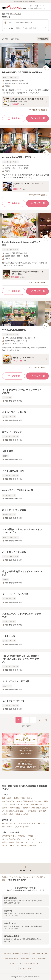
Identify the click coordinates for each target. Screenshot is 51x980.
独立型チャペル (8, 842)
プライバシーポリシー (39, 954)
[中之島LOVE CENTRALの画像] (26, 313)
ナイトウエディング (29, 839)
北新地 (16, 798)
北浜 (6, 805)
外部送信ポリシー (12, 958)
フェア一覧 (38, 119)
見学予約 (14, 119)
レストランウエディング (11, 824)
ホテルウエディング (10, 827)
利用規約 (16, 954)
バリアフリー (7, 846)
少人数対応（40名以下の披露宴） (14, 836)
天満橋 (5, 808)
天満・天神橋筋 (15, 808)
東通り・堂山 (26, 798)
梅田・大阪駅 (7, 798)
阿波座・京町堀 (37, 805)
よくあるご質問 (25, 968)
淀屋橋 (46, 801)
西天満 (26, 808)
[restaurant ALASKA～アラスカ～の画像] (26, 141)
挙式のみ (20, 842)
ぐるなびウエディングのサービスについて (25, 963)
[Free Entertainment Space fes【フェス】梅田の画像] (26, 226)
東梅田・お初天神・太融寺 (11, 801)
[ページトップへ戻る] (26, 869)
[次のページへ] (40, 720)
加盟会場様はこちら (28, 958)
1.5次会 (31, 836)
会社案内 (7, 954)
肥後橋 (13, 805)
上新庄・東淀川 (20, 811)
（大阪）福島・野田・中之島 (32, 801)
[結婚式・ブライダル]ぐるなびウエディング (18, 877)
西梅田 (18, 814)
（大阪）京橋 (35, 808)
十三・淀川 (8, 811)
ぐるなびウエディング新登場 (25, 846)
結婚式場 (40, 877)
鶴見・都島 (42, 811)
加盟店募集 (42, 958)
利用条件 (25, 954)
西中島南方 (32, 811)
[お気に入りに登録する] (46, 68)
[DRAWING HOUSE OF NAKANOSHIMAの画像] (26, 56)
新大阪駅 (45, 808)
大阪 (4, 880)
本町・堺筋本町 (23, 805)
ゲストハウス (24, 827)
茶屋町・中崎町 (7, 814)
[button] (26, 900)
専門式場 (32, 824)
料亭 (24, 824)
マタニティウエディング (35, 842)
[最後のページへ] (46, 720)
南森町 (26, 814)
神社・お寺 (42, 824)
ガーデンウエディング (10, 839)
